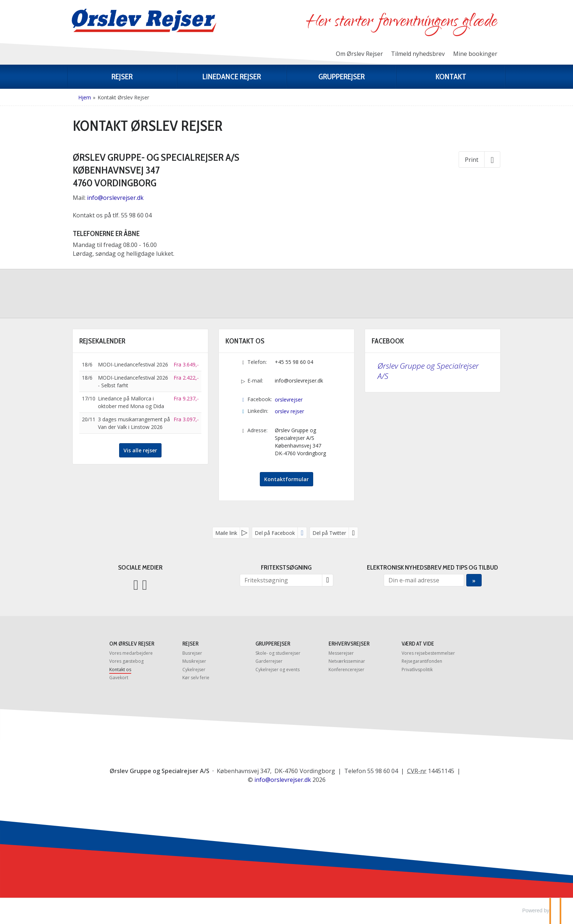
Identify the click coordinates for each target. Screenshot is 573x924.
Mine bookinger (475, 54)
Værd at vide (418, 644)
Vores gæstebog (126, 661)
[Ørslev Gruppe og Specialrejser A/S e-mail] (283, 780)
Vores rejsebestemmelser (428, 653)
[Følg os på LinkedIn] (145, 584)
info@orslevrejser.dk (116, 198)
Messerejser (341, 653)
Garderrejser (269, 661)
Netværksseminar (347, 661)
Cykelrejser (194, 670)
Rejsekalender (102, 341)
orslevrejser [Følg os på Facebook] (289, 400)
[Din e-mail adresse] (424, 580)
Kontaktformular (286, 479)
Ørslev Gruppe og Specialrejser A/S (428, 371)
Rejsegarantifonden (422, 661)
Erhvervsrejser (349, 644)
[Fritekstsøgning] (281, 580)
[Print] (479, 159)
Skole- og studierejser (278, 653)
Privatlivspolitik (417, 670)
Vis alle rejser (140, 450)
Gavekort (119, 678)
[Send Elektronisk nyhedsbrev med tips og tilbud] (474, 580)
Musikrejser (194, 661)
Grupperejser (273, 644)
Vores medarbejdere (131, 653)
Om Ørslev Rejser (359, 54)
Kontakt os (120, 670)
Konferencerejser (346, 670)
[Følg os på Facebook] (136, 584)
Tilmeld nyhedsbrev (418, 54)
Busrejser (192, 653)
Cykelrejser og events (278, 670)
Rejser (190, 644)
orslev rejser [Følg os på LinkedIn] (289, 411)
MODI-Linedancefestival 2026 (133, 364)
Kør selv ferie (196, 678)
